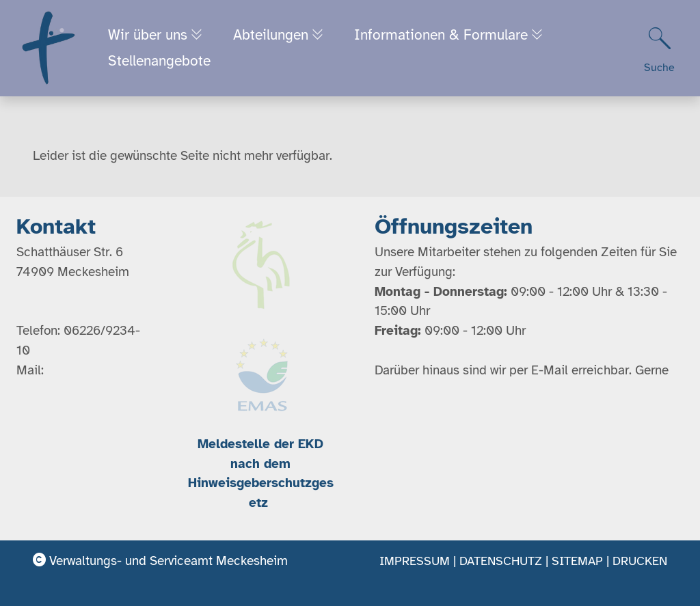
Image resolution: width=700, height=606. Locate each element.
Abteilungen (277, 36)
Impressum (415, 561)
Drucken (640, 561)
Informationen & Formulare (450, 36)
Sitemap (577, 561)
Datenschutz (501, 561)
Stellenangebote (160, 62)
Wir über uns (150, 36)
